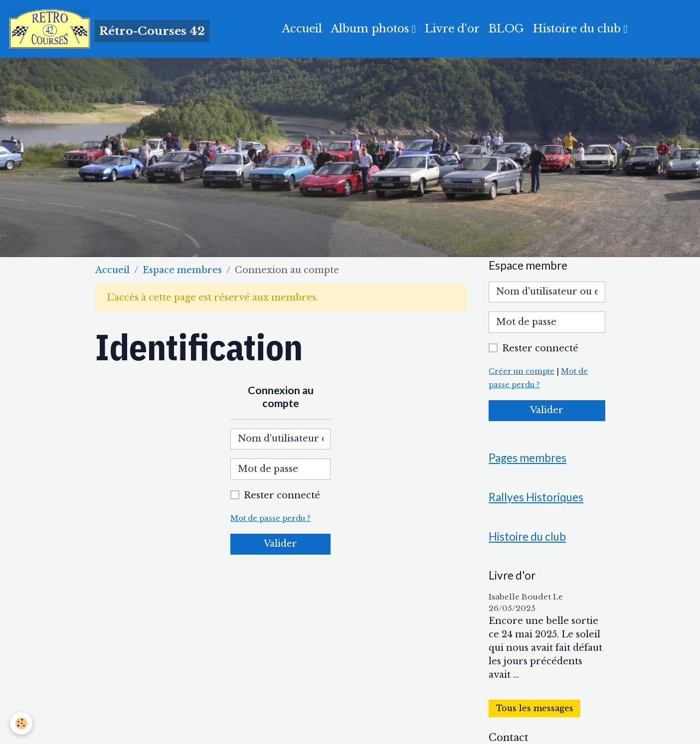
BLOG (506, 29)
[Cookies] (21, 723)
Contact (509, 738)
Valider (280, 544)
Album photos (371, 29)
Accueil (302, 29)
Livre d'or (452, 29)
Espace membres (182, 270)
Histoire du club (578, 29)
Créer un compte (522, 371)
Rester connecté (282, 495)
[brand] (109, 29)
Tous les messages (535, 708)
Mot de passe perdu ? (270, 518)
